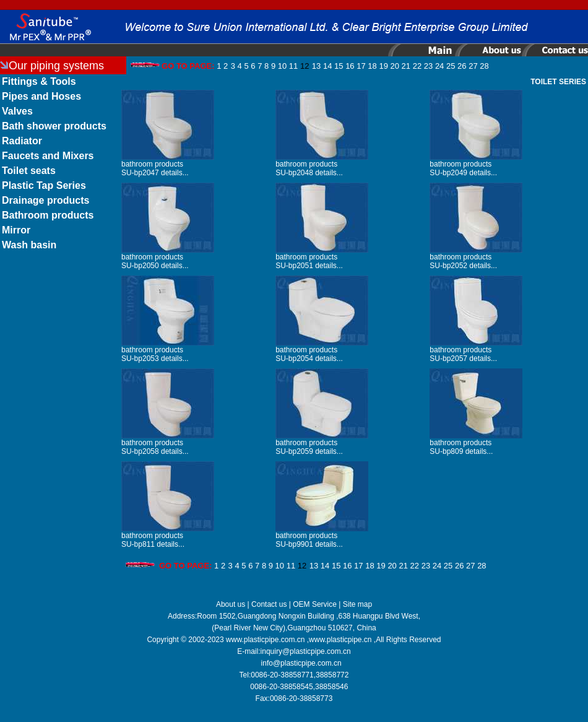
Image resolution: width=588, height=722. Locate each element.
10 (282, 66)
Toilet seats (29, 171)
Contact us (269, 604)
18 (372, 66)
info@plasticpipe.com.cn (301, 663)
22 (417, 66)
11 (293, 66)
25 (451, 66)
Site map (357, 604)
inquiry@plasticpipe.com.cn (306, 651)
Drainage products (45, 200)
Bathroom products (48, 215)
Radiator (22, 141)
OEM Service (315, 604)
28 (484, 66)
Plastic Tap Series (44, 185)
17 (361, 66)
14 (327, 66)
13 (316, 66)
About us (231, 604)
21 (406, 66)
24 (439, 66)
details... (175, 173)
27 (473, 66)
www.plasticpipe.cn (340, 640)
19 (383, 66)
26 (462, 66)
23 (428, 66)
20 (395, 66)
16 (350, 66)
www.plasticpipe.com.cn (265, 640)
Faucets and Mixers (48, 156)
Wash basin (29, 245)
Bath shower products (54, 126)
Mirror (16, 230)
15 (339, 66)
